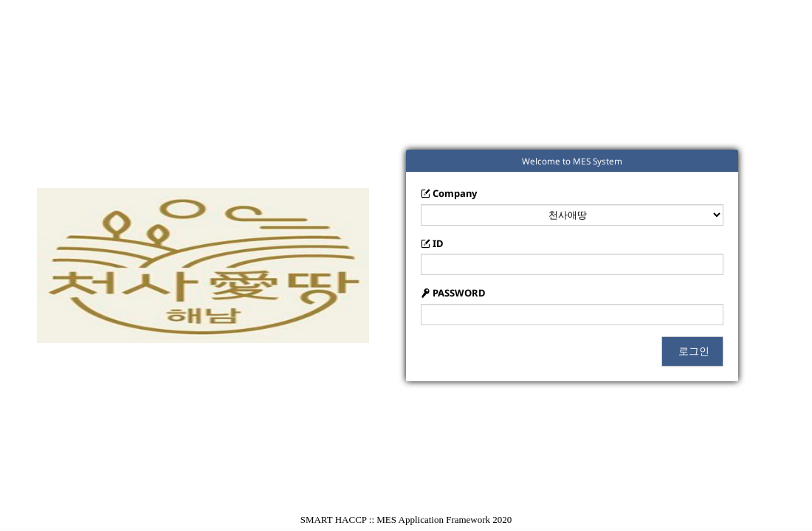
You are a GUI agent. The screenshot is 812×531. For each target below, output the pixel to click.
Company (449, 193)
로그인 (692, 351)
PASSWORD (453, 293)
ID (432, 243)
